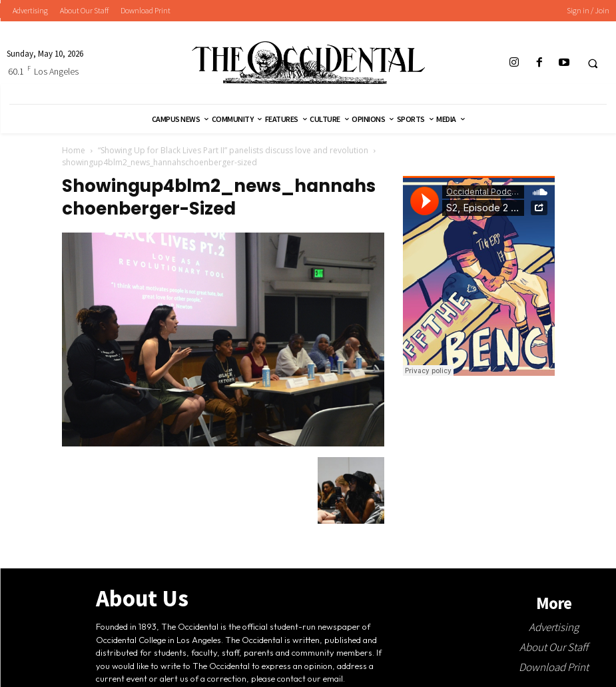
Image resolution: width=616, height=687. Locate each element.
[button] (593, 63)
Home (74, 150)
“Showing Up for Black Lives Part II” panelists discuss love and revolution (233, 150)
